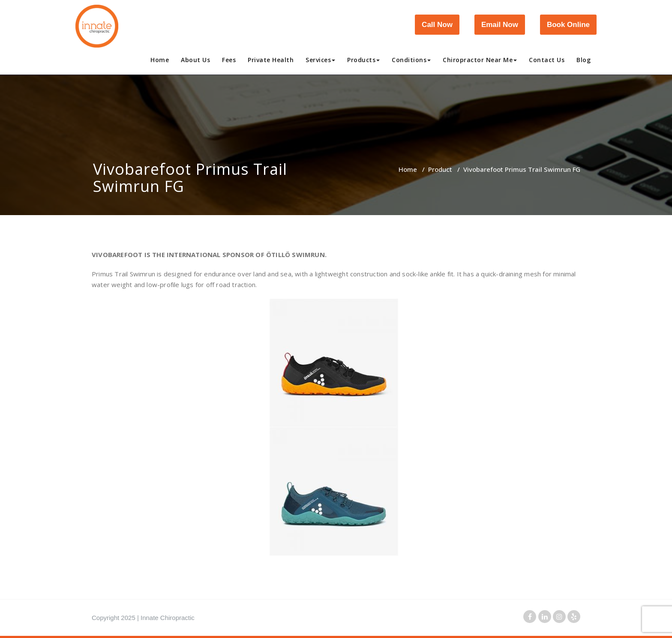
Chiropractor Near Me (480, 60)
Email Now (500, 25)
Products (363, 60)
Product (440, 169)
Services (320, 60)
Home (160, 60)
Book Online (568, 25)
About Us (195, 60)
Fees (229, 60)
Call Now (437, 25)
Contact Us (547, 60)
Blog (583, 60)
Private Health (271, 60)
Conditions (411, 60)
